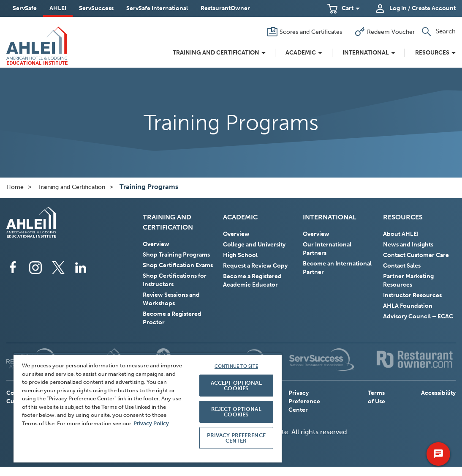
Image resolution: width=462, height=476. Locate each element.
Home (15, 187)
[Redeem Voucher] (383, 32)
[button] (344, 8)
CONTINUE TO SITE (236, 366)
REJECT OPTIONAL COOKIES (236, 412)
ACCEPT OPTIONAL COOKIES (236, 386)
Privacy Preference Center (304, 401)
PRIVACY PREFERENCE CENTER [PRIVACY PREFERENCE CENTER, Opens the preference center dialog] (236, 438)
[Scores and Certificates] (303, 32)
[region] (148, 408)
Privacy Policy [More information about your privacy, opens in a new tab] (151, 423)
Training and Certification (72, 187)
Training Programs (149, 187)
